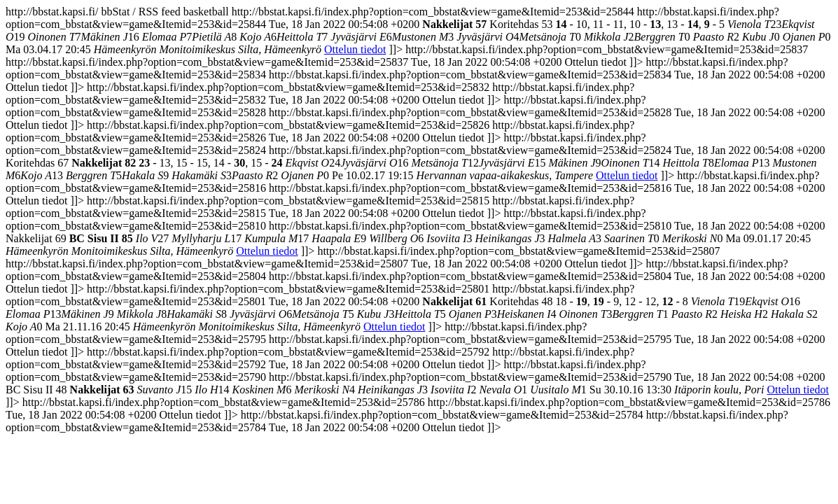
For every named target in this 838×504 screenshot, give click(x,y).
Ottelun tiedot (355, 49)
